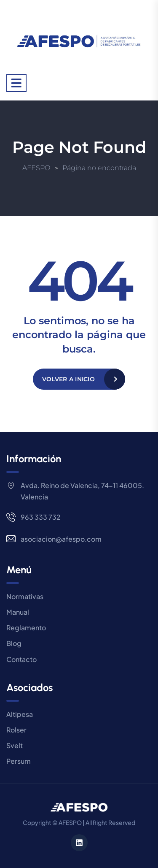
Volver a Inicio (68, 379)
